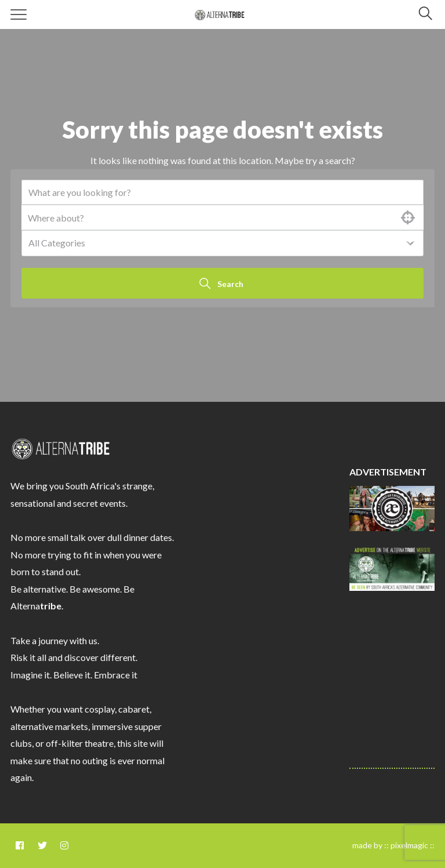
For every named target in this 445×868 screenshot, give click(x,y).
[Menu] (19, 14)
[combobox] (222, 243)
